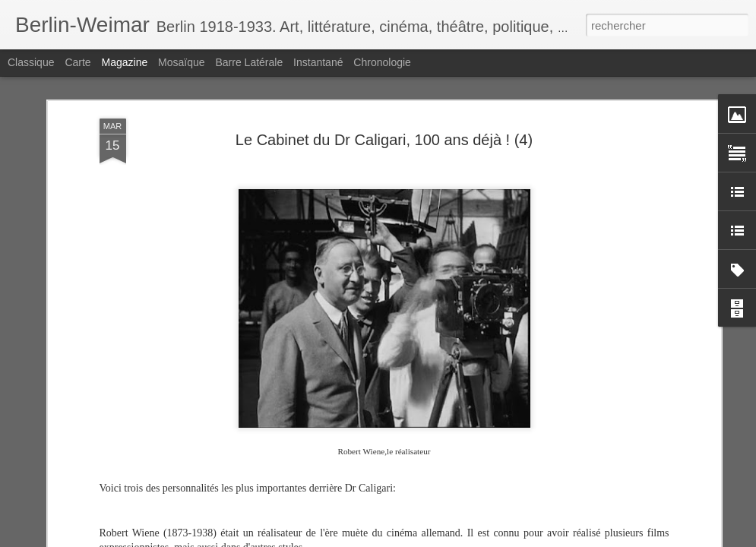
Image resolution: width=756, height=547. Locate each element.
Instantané (318, 62)
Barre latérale (249, 62)
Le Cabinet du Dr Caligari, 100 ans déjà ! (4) (384, 140)
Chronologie (382, 62)
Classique (31, 62)
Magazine (125, 62)
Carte (77, 62)
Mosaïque (181, 62)
